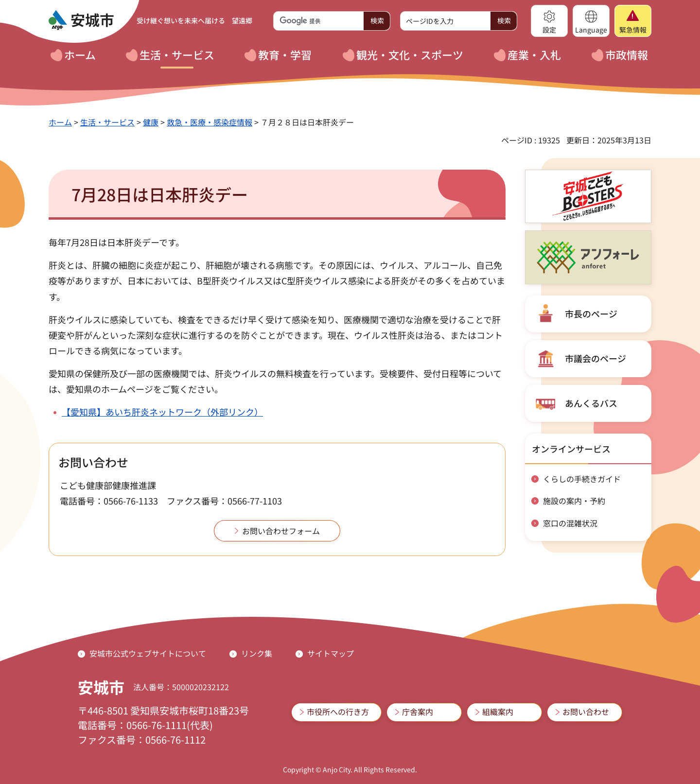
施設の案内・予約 (574, 501)
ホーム (60, 122)
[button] (549, 21)
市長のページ (591, 314)
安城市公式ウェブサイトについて (148, 653)
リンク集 (257, 653)
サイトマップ (331, 653)
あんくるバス (591, 403)
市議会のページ (595, 358)
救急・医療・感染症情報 (210, 122)
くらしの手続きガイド (582, 479)
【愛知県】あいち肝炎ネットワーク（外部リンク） (162, 412)
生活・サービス (107, 122)
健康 (151, 122)
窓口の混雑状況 (570, 523)
